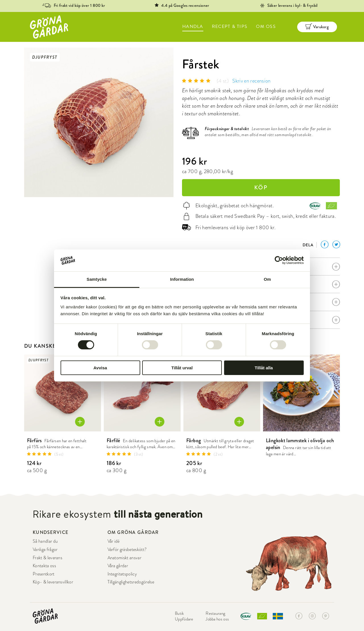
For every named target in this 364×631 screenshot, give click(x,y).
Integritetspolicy (122, 574)
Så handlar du (45, 541)
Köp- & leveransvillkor (53, 582)
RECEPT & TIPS (230, 26)
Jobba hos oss (217, 619)
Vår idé (114, 541)
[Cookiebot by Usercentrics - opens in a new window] (279, 260)
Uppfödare (184, 619)
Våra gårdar (118, 566)
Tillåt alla (264, 368)
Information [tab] (182, 279)
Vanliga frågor (45, 549)
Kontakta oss (44, 566)
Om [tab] (267, 279)
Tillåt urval (182, 368)
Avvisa (100, 368)
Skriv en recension (251, 81)
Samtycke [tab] (97, 279)
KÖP (261, 188)
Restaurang (215, 613)
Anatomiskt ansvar (124, 558)
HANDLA (193, 26)
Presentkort (44, 574)
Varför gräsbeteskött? (127, 549)
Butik (179, 613)
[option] (99, 122)
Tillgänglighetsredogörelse (131, 582)
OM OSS (266, 26)
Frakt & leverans (47, 558)
